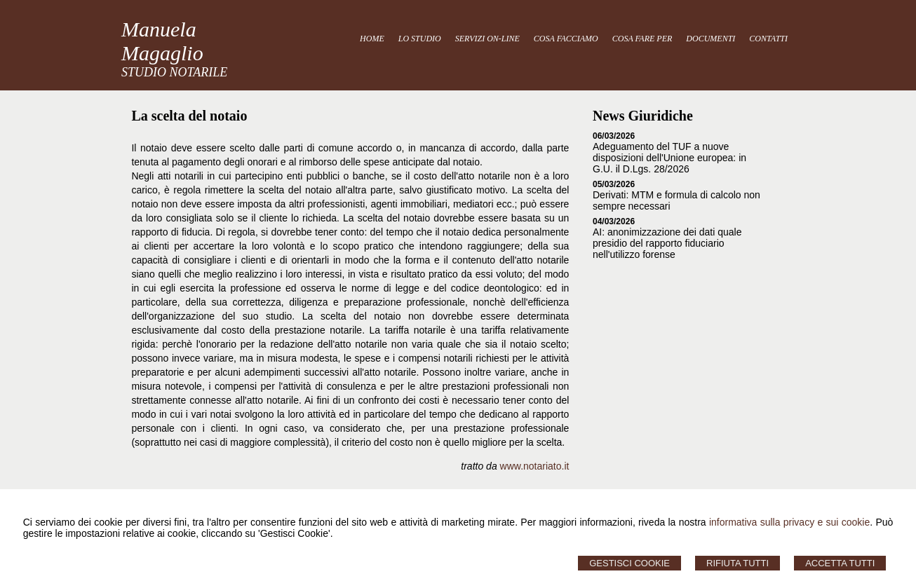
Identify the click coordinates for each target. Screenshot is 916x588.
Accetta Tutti (840, 563)
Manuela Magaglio (162, 41)
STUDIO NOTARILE (174, 72)
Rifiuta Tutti (737, 563)
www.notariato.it (535, 466)
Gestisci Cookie (629, 563)
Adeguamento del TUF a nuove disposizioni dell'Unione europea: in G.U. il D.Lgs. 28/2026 (669, 158)
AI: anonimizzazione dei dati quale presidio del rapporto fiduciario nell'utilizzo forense (667, 243)
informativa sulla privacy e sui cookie (789, 522)
